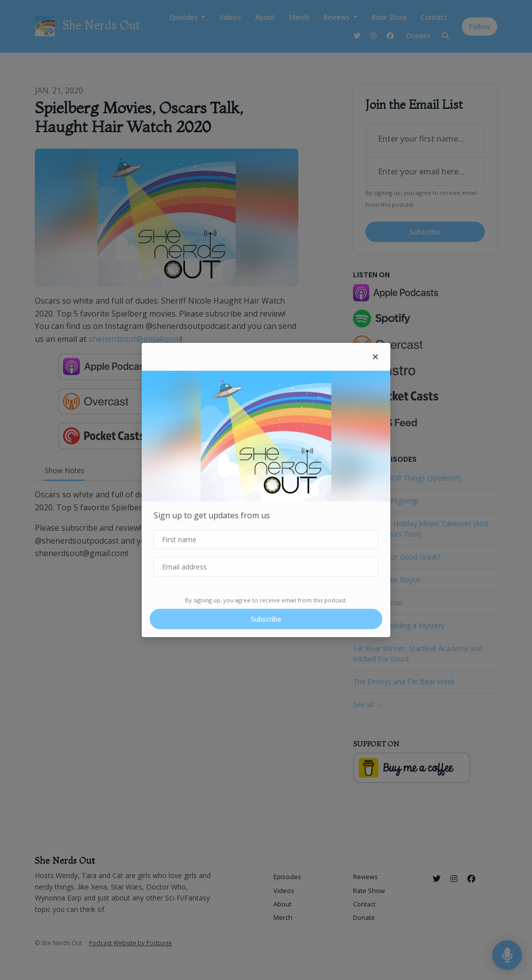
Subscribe (266, 619)
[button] (375, 357)
